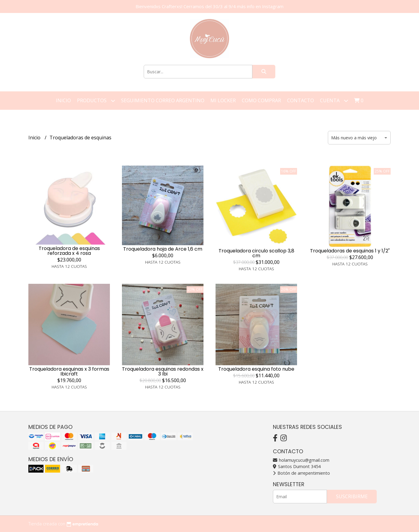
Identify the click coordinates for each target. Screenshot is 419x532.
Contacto (301, 100)
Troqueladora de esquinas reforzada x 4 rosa (69, 251)
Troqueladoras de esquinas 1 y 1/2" (350, 251)
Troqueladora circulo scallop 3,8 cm (256, 253)
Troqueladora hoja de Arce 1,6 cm (163, 249)
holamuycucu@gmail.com (301, 460)
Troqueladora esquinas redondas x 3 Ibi (163, 371)
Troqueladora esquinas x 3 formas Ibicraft (69, 371)
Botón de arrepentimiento (301, 473)
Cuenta (334, 101)
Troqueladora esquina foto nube (256, 369)
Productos (96, 101)
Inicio (63, 100)
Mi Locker (223, 100)
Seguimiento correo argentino (163, 100)
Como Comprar (261, 100)
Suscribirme (352, 496)
